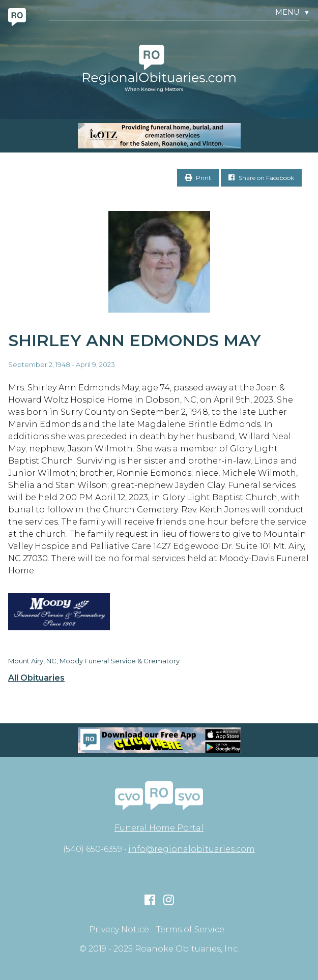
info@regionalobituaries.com (192, 849)
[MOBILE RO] (159, 136)
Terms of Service (190, 930)
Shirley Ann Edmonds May (135, 340)
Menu (293, 12)
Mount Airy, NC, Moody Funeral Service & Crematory (94, 661)
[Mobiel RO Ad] (159, 740)
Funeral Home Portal (159, 828)
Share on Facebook (261, 178)
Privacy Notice (119, 930)
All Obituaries (36, 678)
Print (198, 178)
